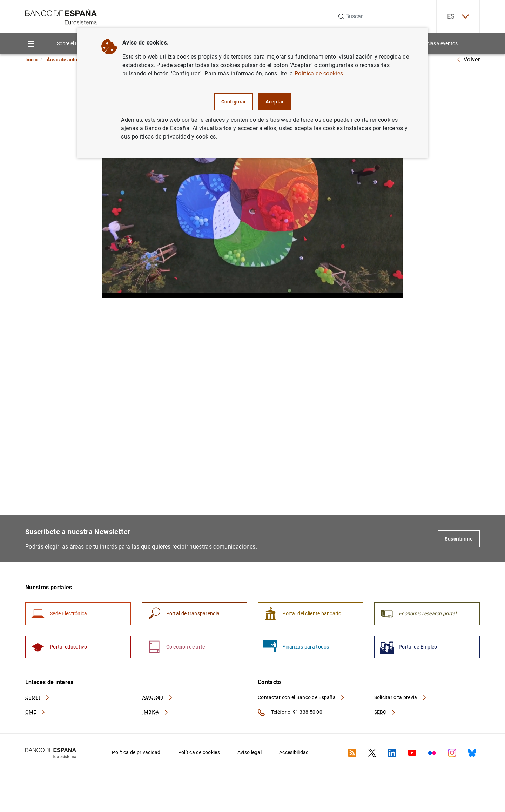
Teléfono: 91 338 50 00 (290, 712)
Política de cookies (199, 752)
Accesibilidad (294, 752)
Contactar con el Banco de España (302, 697)
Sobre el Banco (73, 43)
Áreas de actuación (68, 60)
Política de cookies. (319, 73)
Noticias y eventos (438, 43)
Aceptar (275, 102)
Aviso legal (250, 752)
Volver (468, 59)
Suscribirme (459, 539)
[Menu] (31, 44)
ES (458, 17)
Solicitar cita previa (400, 697)
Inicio (31, 60)
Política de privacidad (136, 752)
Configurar (234, 102)
